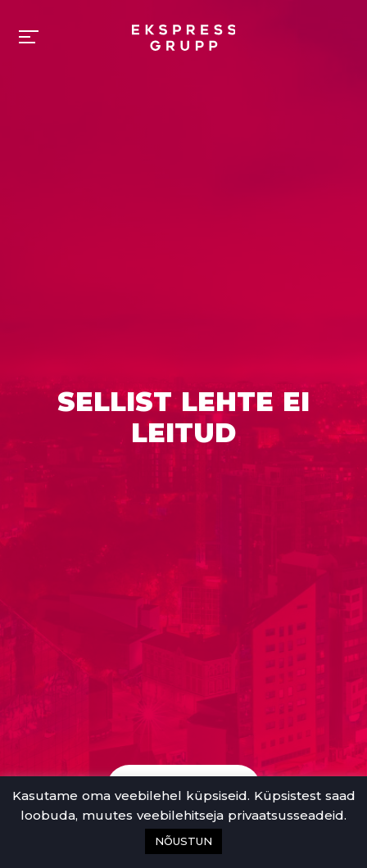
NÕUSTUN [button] (183, 841)
